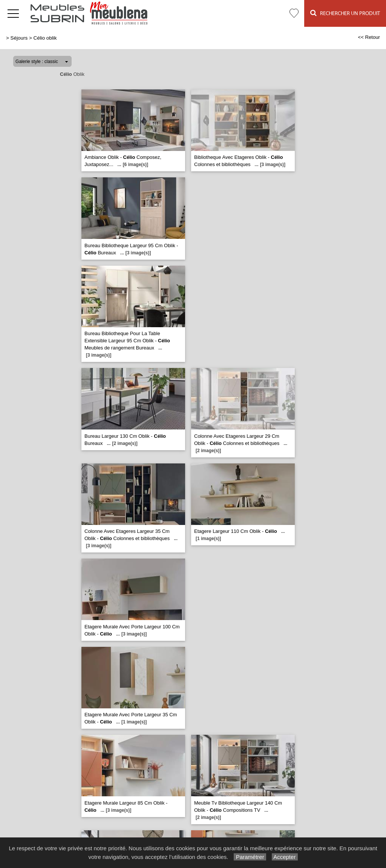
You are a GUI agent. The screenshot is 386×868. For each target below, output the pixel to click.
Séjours (19, 38)
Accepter (285, 857)
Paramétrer (250, 857)
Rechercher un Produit (345, 13)
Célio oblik (45, 38)
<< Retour (369, 37)
